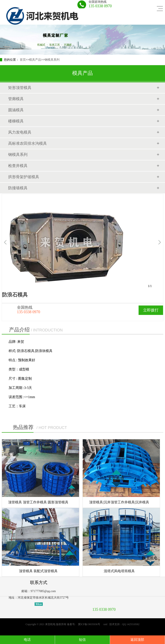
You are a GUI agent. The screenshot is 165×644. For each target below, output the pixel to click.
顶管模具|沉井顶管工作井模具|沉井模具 (119, 502)
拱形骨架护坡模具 (24, 177)
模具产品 (35, 60)
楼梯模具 (16, 121)
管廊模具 (16, 99)
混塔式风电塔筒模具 (119, 571)
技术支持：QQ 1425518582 (124, 624)
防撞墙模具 (18, 188)
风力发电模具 (20, 132)
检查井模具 (18, 166)
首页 (23, 60)
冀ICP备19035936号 (88, 624)
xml (105, 624)
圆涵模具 (16, 110)
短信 (82, 640)
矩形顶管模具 (20, 88)
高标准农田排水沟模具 (27, 143)
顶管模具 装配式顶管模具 (38, 571)
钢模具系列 (52, 60)
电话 (27, 640)
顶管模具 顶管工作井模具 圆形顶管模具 (38, 502)
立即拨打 (151, 310)
